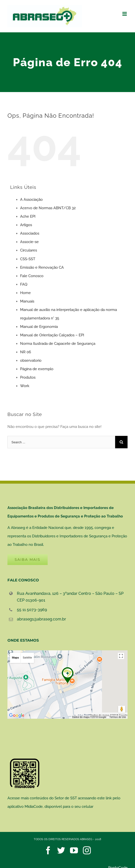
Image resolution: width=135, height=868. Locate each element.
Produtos (28, 377)
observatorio (31, 360)
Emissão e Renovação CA (42, 267)
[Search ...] (61, 442)
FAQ (24, 284)
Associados (30, 233)
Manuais (27, 301)
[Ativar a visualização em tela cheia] (121, 656)
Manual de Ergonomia (39, 327)
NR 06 (26, 352)
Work (25, 386)
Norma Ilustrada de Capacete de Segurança (58, 344)
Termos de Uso (118, 717)
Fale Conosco (32, 276)
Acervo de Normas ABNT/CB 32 (48, 208)
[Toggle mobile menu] (125, 14)
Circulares (29, 250)
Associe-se (29, 242)
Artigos (26, 225)
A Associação (31, 200)
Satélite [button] (27, 658)
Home (25, 293)
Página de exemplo (37, 369)
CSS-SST (28, 259)
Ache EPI (28, 216)
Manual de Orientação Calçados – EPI (52, 335)
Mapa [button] (15, 658)
